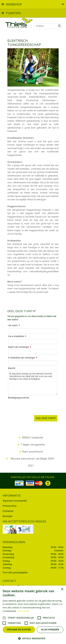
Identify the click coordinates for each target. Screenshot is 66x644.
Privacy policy (10, 506)
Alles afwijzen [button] (50, 630)
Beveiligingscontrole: (19, 398)
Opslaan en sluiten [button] (19, 630)
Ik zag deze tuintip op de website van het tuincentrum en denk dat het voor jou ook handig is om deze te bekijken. (33, 383)
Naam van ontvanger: (20, 347)
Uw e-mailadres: (17, 336)
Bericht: (12, 368)
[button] (33, 638)
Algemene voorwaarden (15, 501)
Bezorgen (8, 516)
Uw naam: (14, 326)
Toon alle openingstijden (15, 572)
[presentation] (35, 407)
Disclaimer (8, 511)
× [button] (62, 589)
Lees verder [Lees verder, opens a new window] (23, 611)
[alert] (33, 615)
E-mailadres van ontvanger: (23, 358)
